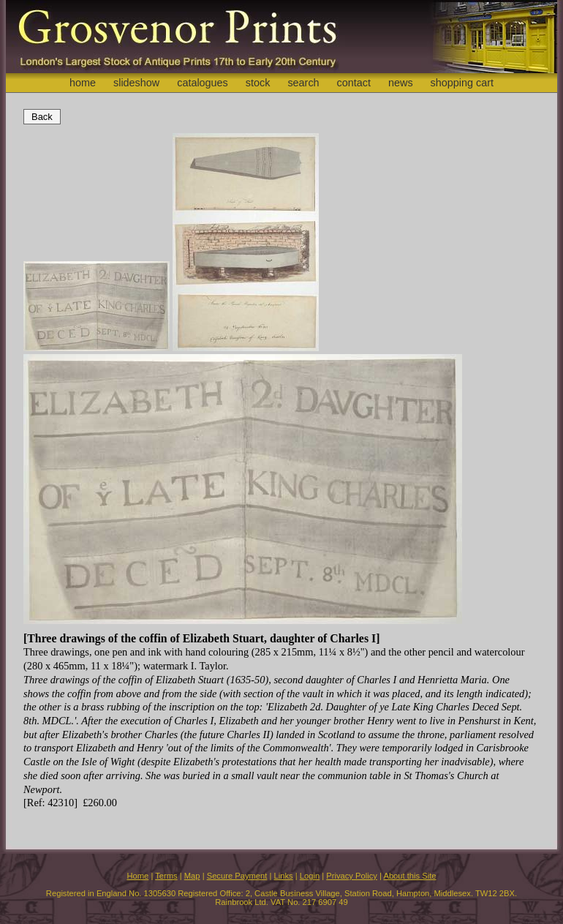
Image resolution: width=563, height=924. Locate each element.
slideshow (136, 83)
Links (284, 876)
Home (137, 876)
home (83, 83)
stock (258, 83)
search (303, 83)
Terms (166, 876)
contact (354, 83)
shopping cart (462, 83)
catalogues (203, 83)
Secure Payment (237, 876)
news (401, 83)
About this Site (409, 876)
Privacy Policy (352, 876)
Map (192, 876)
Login (310, 876)
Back (42, 117)
